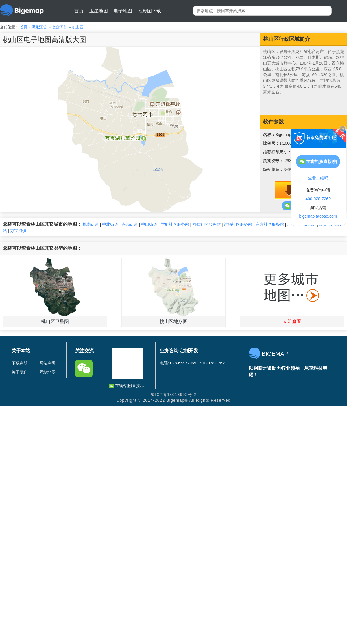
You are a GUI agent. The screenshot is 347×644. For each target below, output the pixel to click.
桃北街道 (110, 224)
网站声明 (47, 363)
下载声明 (20, 363)
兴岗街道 (130, 224)
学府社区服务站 (175, 224)
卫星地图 (99, 11)
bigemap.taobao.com (318, 216)
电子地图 (123, 11)
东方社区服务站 (270, 224)
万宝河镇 (18, 231)
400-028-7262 (318, 199)
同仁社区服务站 (206, 224)
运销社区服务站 (238, 224)
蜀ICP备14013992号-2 (173, 395)
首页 (79, 11)
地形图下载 (149, 11)
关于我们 (20, 372)
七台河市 (59, 27)
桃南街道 (91, 224)
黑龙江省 (39, 27)
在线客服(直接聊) (128, 386)
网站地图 (47, 372)
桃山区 (78, 27)
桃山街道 (149, 224)
